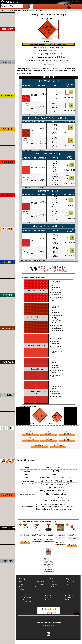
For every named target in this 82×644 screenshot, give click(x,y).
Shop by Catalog (39, 642)
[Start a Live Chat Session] (77, 613)
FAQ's (53, 642)
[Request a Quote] (68, 6)
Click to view (30, 455)
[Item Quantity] (67, 92)
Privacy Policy (71, 642)
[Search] (12, 6)
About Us (22, 642)
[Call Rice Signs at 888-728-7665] (76, 1)
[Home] (9, 2)
